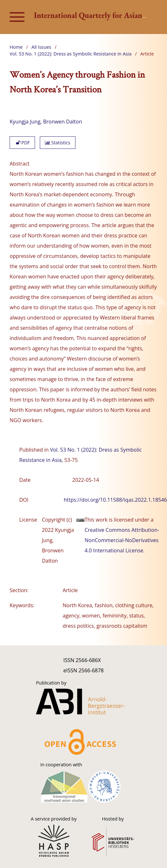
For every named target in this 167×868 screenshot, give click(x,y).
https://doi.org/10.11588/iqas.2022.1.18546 (116, 500)
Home (16, 47)
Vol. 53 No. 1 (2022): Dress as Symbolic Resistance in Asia (70, 54)
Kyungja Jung (25, 122)
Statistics (58, 143)
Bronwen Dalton (62, 122)
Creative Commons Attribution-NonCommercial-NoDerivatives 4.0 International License (122, 540)
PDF (22, 143)
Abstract (20, 164)
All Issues (41, 47)
